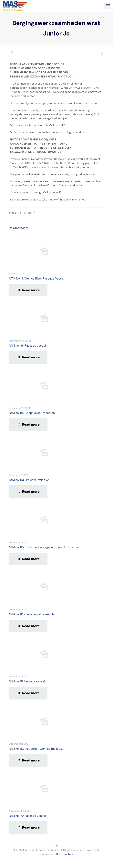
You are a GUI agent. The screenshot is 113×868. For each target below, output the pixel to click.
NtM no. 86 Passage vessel (27, 346)
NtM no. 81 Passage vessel (27, 681)
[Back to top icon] (57, 846)
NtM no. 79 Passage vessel (27, 816)
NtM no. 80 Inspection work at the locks (36, 749)
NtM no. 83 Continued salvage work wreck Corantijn (44, 547)
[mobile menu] (108, 6)
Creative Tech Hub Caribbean (56, 854)
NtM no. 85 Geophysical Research (32, 413)
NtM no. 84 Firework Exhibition (29, 480)
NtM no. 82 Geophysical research (31, 614)
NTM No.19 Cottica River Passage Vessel (37, 279)
